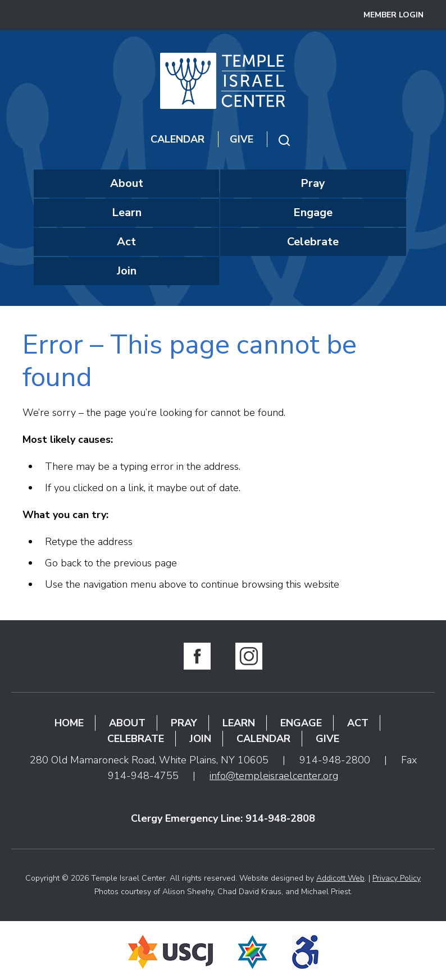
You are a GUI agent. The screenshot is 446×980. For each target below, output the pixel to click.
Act (126, 242)
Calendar (178, 139)
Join (127, 271)
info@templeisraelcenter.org (274, 776)
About (127, 183)
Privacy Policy (397, 878)
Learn (127, 212)
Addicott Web (340, 878)
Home (69, 723)
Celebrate (313, 242)
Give (242, 139)
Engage (313, 212)
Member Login (393, 15)
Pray (313, 183)
